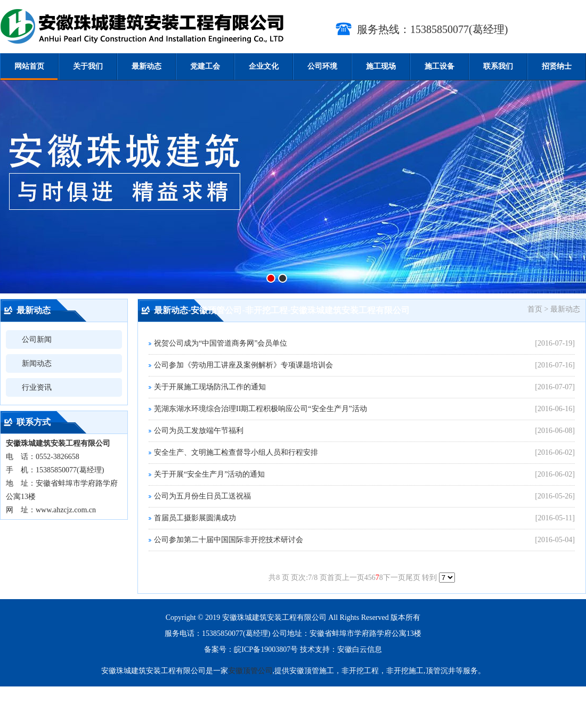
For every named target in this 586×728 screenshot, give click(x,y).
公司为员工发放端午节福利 (199, 431)
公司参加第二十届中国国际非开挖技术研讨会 (229, 540)
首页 (335, 578)
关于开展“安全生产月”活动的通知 (209, 474)
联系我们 (498, 66)
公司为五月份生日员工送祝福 (202, 496)
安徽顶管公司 (250, 671)
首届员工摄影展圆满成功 (195, 518)
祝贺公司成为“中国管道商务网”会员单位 (221, 343)
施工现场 (381, 66)
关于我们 (88, 66)
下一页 (394, 578)
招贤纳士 (557, 66)
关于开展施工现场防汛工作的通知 (210, 387)
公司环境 (322, 66)
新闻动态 (37, 363)
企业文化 (264, 66)
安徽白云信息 (360, 649)
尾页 (413, 578)
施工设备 (439, 66)
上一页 (353, 578)
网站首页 (29, 66)
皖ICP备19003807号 (266, 649)
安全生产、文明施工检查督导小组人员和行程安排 (236, 452)
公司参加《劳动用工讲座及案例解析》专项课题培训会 (243, 365)
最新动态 (146, 66)
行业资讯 (37, 387)
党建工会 (205, 66)
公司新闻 (37, 340)
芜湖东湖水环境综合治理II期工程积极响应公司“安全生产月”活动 (261, 409)
